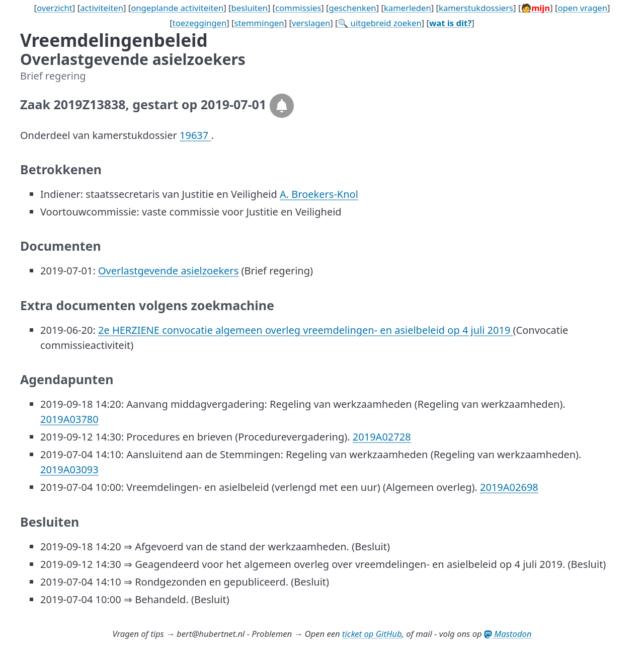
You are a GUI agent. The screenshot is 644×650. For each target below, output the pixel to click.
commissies (298, 8)
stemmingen (259, 23)
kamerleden (408, 8)
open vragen (582, 8)
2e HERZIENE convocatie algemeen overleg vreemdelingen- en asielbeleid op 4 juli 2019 (306, 330)
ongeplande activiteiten (177, 8)
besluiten (250, 8)
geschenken (352, 8)
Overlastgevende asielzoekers (168, 271)
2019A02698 (509, 487)
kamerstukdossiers (476, 8)
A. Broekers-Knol (319, 194)
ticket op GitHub (372, 634)
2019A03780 (69, 419)
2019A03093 (69, 470)
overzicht (55, 8)
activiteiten (102, 8)
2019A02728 (382, 437)
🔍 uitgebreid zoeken (380, 23)
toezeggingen (200, 23)
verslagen (311, 23)
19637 (195, 135)
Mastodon (508, 634)
